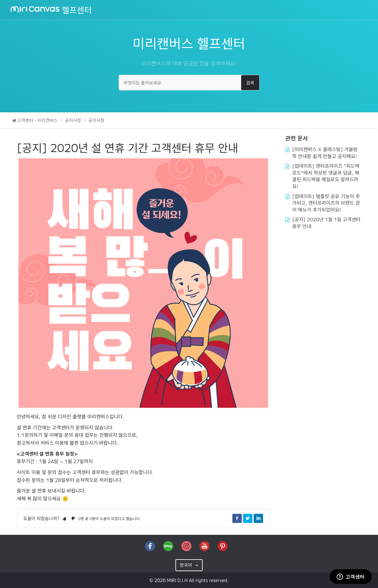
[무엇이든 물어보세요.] (189, 83)
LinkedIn (258, 518)
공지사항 (73, 120)
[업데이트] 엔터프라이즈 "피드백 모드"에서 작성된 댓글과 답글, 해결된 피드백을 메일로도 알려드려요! (326, 176)
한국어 (186, 565)
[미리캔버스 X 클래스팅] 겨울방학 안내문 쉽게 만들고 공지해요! (325, 152)
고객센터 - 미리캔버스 (38, 120)
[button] (65, 518)
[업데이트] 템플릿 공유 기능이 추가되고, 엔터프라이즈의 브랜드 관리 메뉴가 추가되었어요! (326, 203)
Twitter (248, 518)
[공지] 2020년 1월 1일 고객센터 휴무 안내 (326, 222)
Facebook (237, 518)
